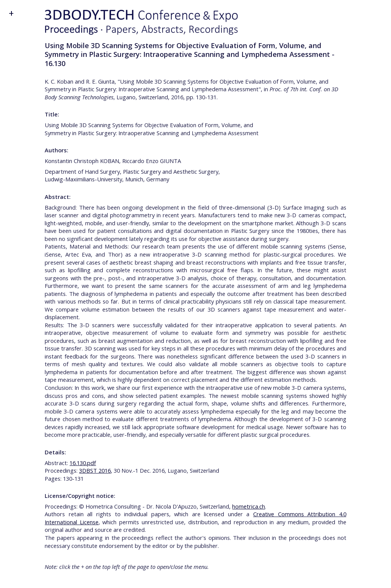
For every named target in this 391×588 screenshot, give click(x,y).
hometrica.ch (249, 506)
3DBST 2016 (95, 470)
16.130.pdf (83, 463)
